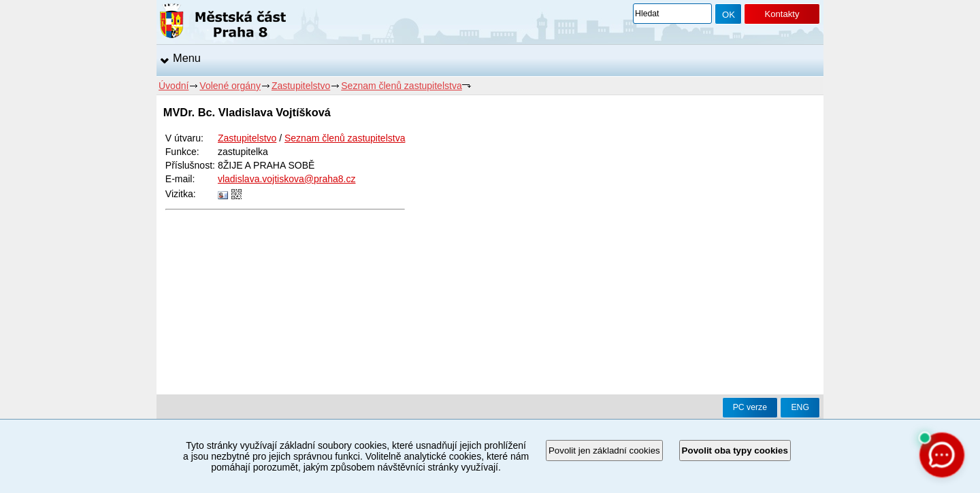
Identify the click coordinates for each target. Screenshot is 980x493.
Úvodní (174, 86)
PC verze (750, 407)
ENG (800, 407)
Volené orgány (230, 86)
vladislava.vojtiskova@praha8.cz (287, 179)
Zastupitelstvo (301, 86)
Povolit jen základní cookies (604, 451)
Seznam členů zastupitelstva (401, 86)
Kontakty (782, 14)
